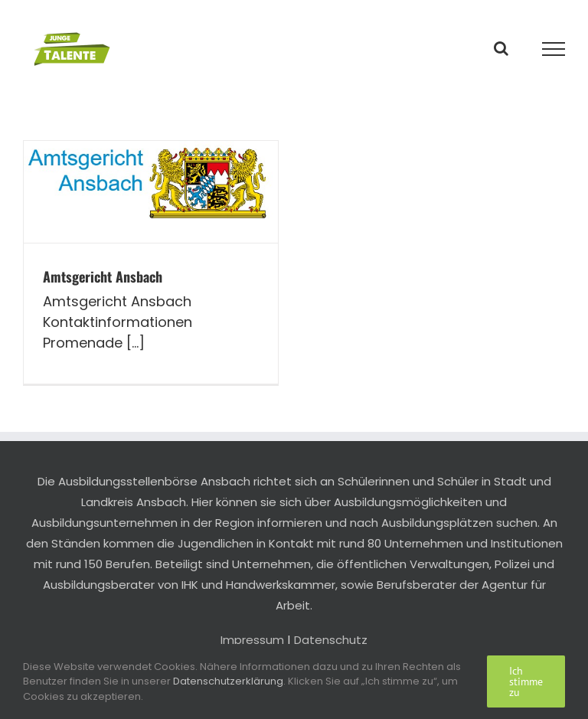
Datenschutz (331, 640)
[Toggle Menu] (554, 49)
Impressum (252, 640)
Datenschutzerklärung (228, 681)
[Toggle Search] (501, 48)
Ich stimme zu (526, 681)
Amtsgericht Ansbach (103, 276)
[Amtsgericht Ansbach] (151, 192)
